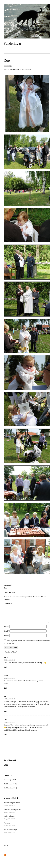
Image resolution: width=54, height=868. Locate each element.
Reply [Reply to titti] (5, 715)
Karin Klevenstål (15, 69)
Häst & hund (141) (10, 787)
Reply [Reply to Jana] (5, 738)
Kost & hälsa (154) (10, 791)
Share (5, 588)
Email (6, 634)
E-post (6, 768)
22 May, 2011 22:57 (25, 69)
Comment (8, 604)
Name (6, 630)
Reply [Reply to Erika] (5, 691)
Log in (6, 849)
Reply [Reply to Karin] (5, 670)
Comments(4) (8, 585)
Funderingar (12, 43)
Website (6, 639)
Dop (7, 60)
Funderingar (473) (10, 783)
